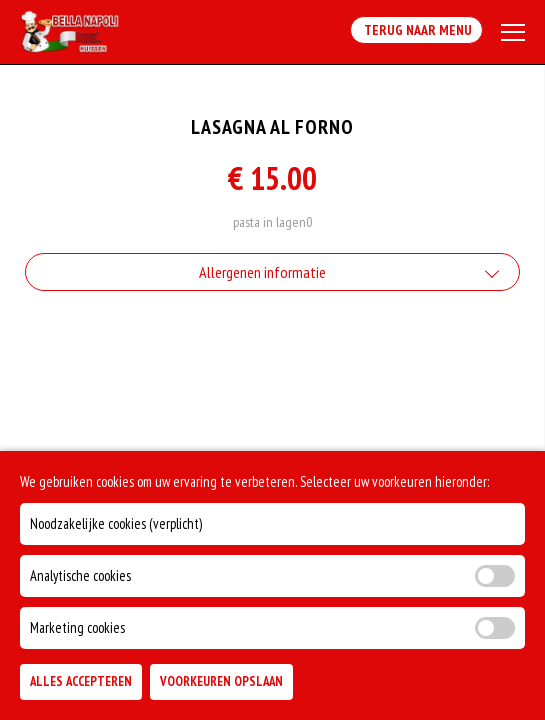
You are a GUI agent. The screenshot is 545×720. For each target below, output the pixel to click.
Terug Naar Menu (416, 30)
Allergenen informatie (262, 272)
